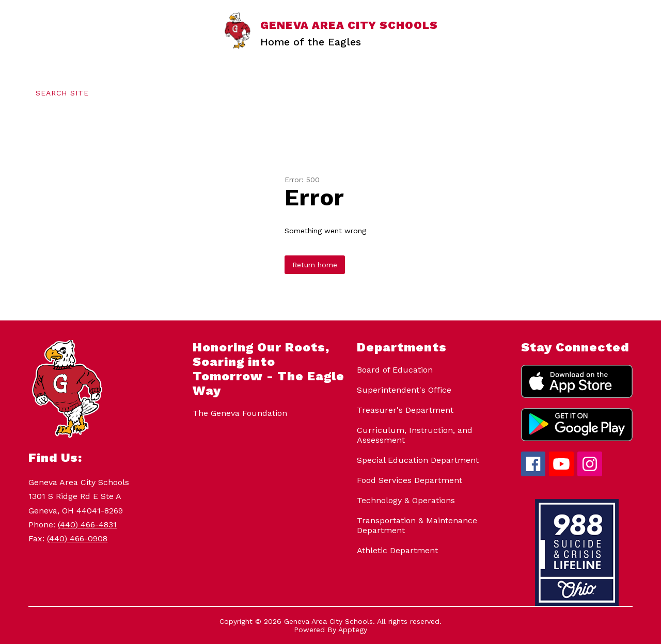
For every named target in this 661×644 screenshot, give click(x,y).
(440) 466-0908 (77, 538)
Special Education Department (418, 460)
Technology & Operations (406, 500)
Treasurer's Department (405, 410)
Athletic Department (397, 550)
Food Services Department (410, 480)
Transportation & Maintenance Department (417, 525)
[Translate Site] (153, 93)
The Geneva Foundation (240, 413)
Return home (315, 265)
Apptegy (353, 630)
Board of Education (395, 370)
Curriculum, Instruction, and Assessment (415, 435)
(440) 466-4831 (87, 525)
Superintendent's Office (404, 390)
